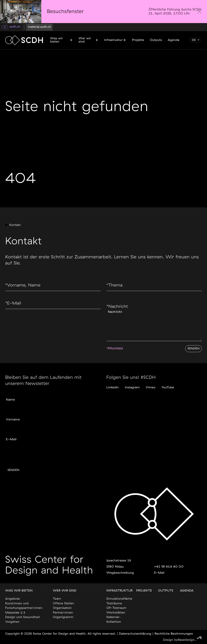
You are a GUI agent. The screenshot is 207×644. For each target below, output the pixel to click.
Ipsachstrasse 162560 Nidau (119, 564)
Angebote (13, 599)
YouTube (168, 385)
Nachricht (118, 308)
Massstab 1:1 (15, 613)
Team (57, 599)
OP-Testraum (116, 608)
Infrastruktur (119, 591)
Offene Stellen (63, 604)
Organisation (62, 608)
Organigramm (63, 617)
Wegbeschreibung (120, 573)
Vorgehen (12, 622)
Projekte (144, 591)
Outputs (166, 591)
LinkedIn (113, 385)
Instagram (132, 385)
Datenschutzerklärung (135, 634)
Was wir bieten (19, 591)
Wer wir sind (65, 591)
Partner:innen (63, 613)
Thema (115, 286)
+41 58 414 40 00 (169, 567)
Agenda (187, 591)
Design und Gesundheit (23, 617)
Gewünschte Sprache (19, 451)
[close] (199, 12)
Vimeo (151, 385)
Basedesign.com (190, 640)
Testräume (114, 604)
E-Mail (14, 305)
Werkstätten (116, 613)
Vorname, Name (24, 286)
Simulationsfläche (119, 599)
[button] (194, 40)
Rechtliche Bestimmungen (174, 634)
